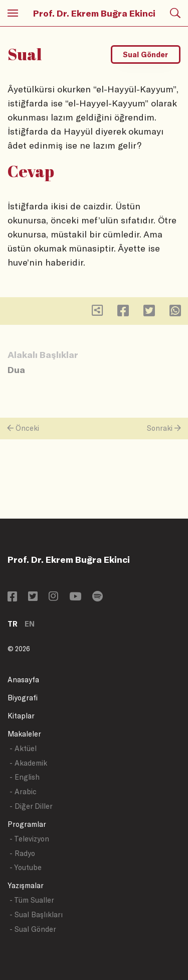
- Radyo (22, 853)
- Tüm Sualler (32, 900)
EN (30, 624)
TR (13, 624)
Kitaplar (21, 716)
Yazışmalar (26, 885)
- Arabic (23, 791)
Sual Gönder (145, 54)
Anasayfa (23, 680)
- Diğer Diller (31, 806)
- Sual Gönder (33, 929)
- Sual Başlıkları (36, 914)
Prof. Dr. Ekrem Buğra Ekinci (94, 13)
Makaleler (24, 734)
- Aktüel (23, 748)
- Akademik (28, 763)
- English (25, 777)
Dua (16, 370)
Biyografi (23, 698)
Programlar (27, 824)
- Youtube (26, 867)
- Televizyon (29, 839)
